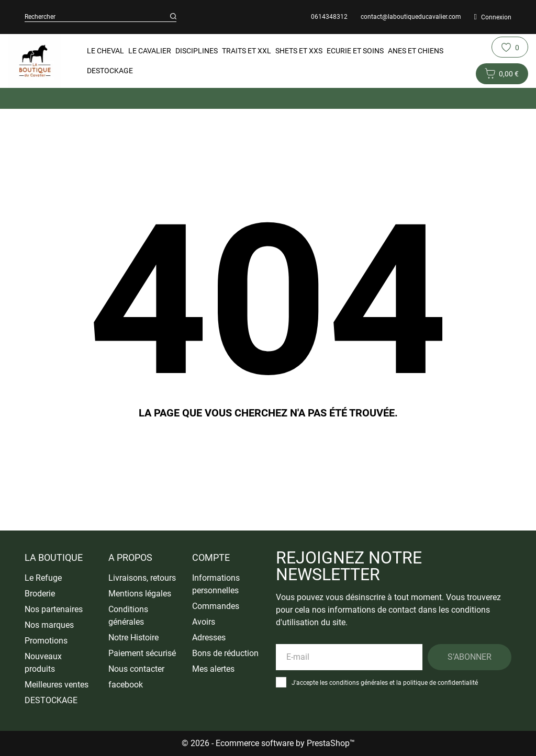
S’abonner (470, 657)
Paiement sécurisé (142, 653)
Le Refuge (43, 578)
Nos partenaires (54, 609)
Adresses (209, 637)
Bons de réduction (225, 653)
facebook (126, 685)
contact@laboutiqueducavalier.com (411, 17)
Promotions (46, 641)
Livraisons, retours (142, 578)
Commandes (216, 606)
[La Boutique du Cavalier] (35, 61)
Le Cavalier (150, 51)
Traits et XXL (247, 51)
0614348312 (329, 17)
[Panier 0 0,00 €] (502, 74)
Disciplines (197, 51)
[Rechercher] (173, 17)
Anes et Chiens (416, 51)
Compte (211, 557)
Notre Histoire (133, 637)
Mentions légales (140, 594)
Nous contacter (136, 669)
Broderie (40, 594)
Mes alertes (213, 669)
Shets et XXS (299, 51)
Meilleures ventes (57, 685)
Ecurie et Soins (355, 51)
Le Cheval (105, 51)
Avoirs (204, 622)
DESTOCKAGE (110, 71)
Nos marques (49, 625)
